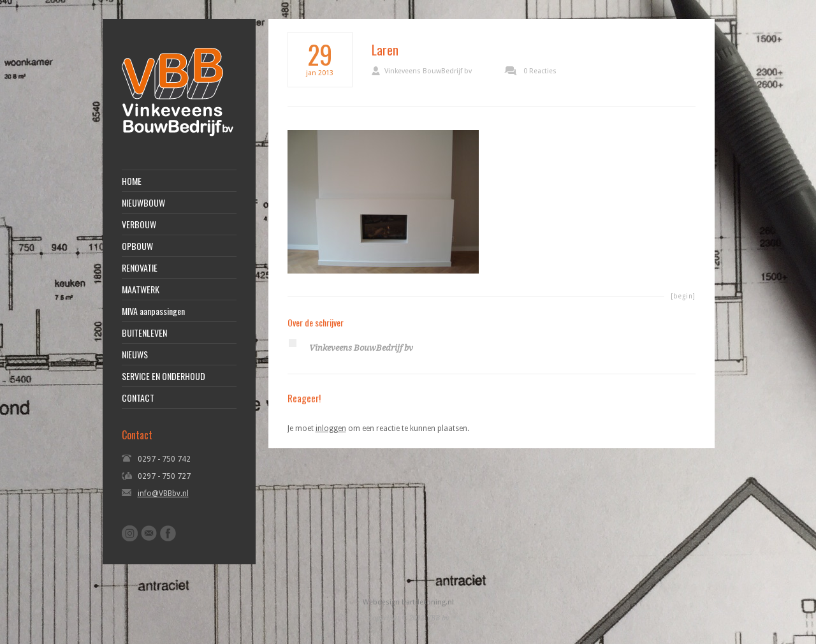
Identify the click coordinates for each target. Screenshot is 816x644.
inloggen (331, 428)
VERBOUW (139, 224)
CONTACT (138, 398)
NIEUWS (135, 355)
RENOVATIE (140, 268)
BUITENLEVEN (144, 333)
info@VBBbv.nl (163, 494)
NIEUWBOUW (143, 203)
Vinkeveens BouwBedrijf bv (428, 71)
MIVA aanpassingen (153, 311)
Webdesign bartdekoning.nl (408, 602)
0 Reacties (540, 71)
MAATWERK (141, 289)
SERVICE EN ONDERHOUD (164, 376)
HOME (132, 181)
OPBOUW (137, 246)
